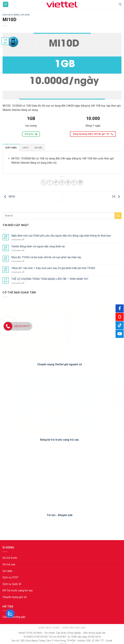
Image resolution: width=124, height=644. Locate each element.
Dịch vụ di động (11, 15)
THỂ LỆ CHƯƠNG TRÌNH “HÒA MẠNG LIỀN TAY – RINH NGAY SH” (50, 279)
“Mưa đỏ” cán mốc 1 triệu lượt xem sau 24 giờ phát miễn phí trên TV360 (53, 268)
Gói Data (25, 15)
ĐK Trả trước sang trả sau (18, 590)
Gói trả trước (10, 558)
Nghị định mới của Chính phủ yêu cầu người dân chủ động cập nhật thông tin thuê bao (61, 236)
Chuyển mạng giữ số (15, 597)
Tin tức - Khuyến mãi (60, 515)
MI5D (9, 197)
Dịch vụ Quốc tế (12, 584)
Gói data (7, 571)
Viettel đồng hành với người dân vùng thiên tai (38, 246)
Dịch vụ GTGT (10, 577)
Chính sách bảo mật (74, 628)
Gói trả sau (9, 564)
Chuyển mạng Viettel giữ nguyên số (60, 364)
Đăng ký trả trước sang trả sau (59, 440)
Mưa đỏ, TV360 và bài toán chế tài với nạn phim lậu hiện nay (46, 257)
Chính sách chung (49, 628)
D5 (117, 197)
